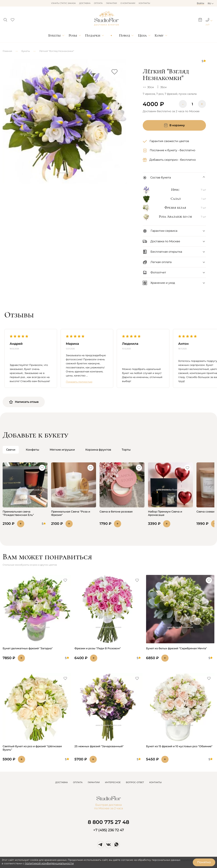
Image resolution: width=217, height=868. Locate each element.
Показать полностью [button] (79, 382)
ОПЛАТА (78, 782)
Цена (142, 35)
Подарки (93, 35)
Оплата (98, 3)
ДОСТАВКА (62, 782)
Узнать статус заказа (63, 3)
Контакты (144, 3)
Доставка (85, 3)
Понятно (204, 862)
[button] (5, 19)
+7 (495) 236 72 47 (109, 830)
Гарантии (111, 3)
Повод (124, 35)
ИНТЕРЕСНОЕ (113, 782)
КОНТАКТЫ (155, 782)
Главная (7, 51)
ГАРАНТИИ (94, 782)
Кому (159, 35)
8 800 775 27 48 (108, 822)
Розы (73, 35)
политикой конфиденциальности (49, 863)
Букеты (54, 35)
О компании (128, 3)
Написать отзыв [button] (24, 402)
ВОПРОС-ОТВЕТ (135, 782)
